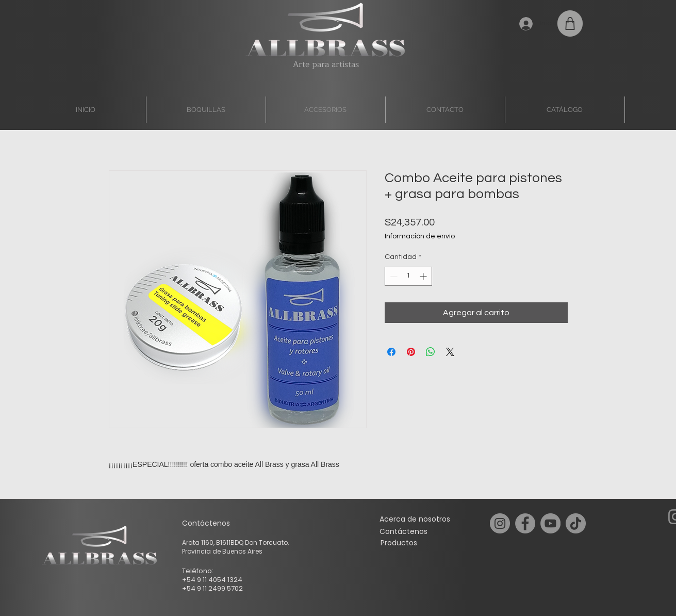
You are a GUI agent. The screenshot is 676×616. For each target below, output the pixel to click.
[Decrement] (393, 276)
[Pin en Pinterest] (411, 352)
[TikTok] (576, 523)
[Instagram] (500, 523)
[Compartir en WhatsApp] (431, 352)
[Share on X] (450, 352)
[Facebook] (525, 523)
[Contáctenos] (404, 531)
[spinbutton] (408, 276)
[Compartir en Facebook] (391, 352)
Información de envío (420, 236)
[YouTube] (550, 523)
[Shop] (570, 23)
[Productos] (399, 543)
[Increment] (424, 276)
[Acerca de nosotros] (415, 519)
